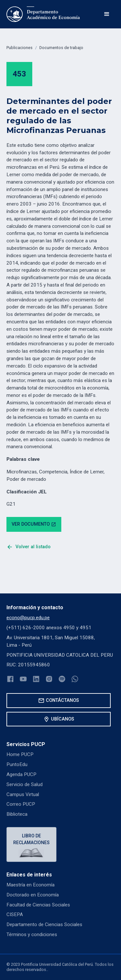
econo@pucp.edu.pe (28, 618)
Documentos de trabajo (61, 48)
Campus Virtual (23, 794)
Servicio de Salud (25, 784)
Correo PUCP (21, 804)
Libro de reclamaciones (31, 839)
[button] (107, 14)
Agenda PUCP (21, 774)
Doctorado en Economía (33, 895)
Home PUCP (20, 754)
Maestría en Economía (30, 885)
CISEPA (15, 914)
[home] (43, 14)
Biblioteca (17, 814)
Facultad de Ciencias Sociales (38, 905)
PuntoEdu (17, 764)
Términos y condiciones (32, 935)
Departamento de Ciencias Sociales (44, 924)
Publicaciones (20, 48)
